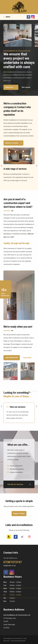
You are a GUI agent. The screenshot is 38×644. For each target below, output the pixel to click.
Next (37, 166)
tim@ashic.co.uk (10, 566)
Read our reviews (13, 143)
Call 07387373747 (12, 358)
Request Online (19, 514)
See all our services (19, 484)
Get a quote (26, 87)
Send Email (27, 358)
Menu (7, 17)
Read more (11, 87)
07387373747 (13, 562)
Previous (1, 166)
